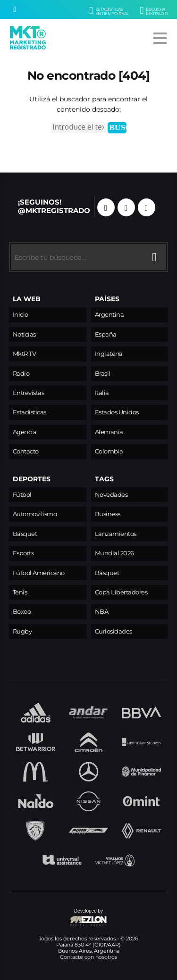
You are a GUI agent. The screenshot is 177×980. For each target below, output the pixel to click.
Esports (23, 553)
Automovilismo (35, 514)
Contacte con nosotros (88, 957)
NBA (102, 612)
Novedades (111, 495)
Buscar (118, 127)
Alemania (109, 432)
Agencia (25, 432)
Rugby (22, 631)
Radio (21, 374)
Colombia (109, 451)
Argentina (110, 315)
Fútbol (22, 495)
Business (108, 514)
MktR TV (25, 354)
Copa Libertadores (121, 592)
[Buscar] (15, 9)
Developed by (58, 918)
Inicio (21, 315)
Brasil (103, 374)
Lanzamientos (116, 534)
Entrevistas (29, 393)
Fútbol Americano (39, 573)
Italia (102, 393)
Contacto (26, 451)
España (106, 334)
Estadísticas (29, 412)
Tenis (20, 592)
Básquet (25, 534)
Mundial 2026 (114, 553)
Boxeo (22, 612)
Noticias (24, 334)
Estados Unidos (117, 412)
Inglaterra (109, 354)
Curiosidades (114, 631)
